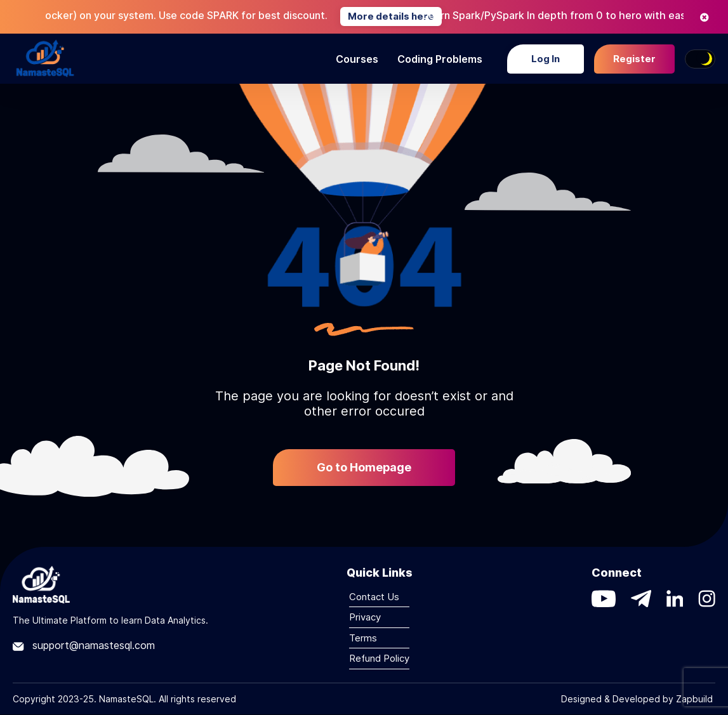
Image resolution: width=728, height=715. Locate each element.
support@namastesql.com (84, 645)
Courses (357, 59)
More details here (406, 16)
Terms (363, 638)
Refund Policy (379, 658)
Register (634, 59)
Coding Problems (440, 59)
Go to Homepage (364, 467)
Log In (546, 59)
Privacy (365, 617)
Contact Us (374, 597)
